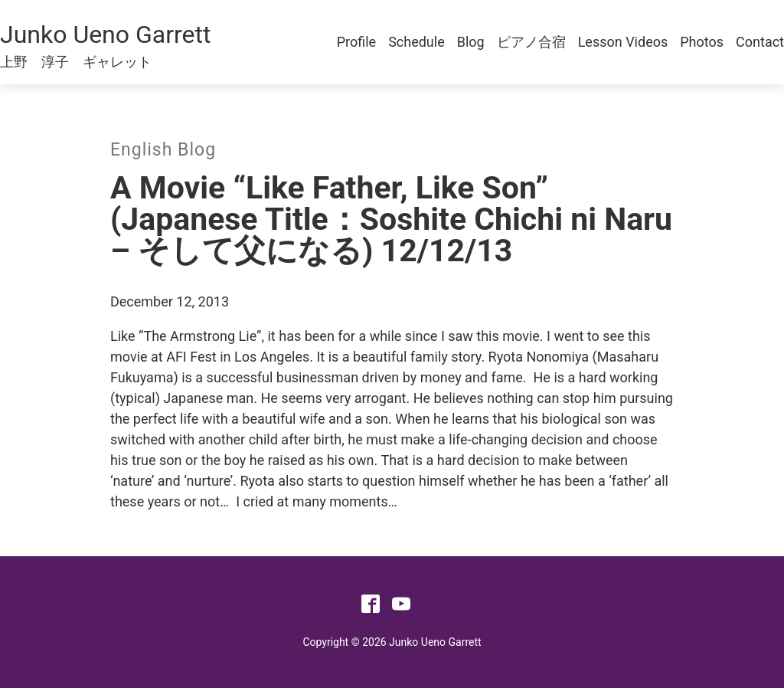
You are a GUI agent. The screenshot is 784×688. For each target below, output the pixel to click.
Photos (702, 42)
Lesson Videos (623, 42)
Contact (760, 42)
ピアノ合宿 (531, 42)
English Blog (163, 150)
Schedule (416, 42)
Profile (356, 42)
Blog (471, 42)
